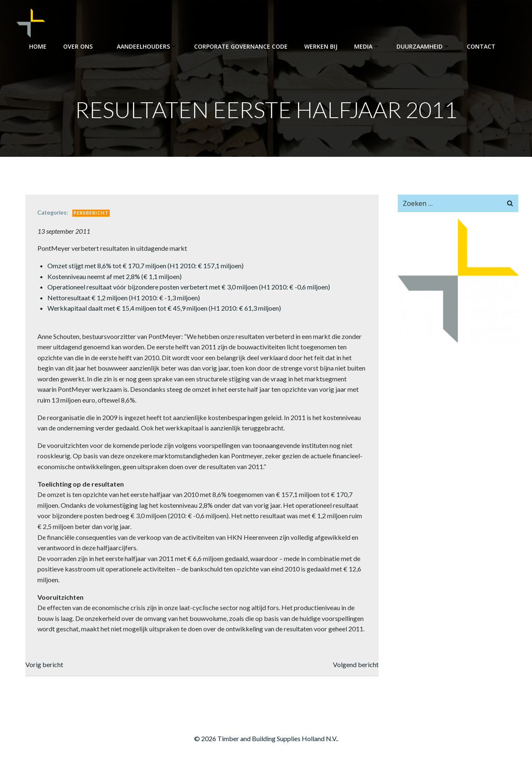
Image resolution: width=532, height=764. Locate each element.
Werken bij (321, 46)
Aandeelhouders (147, 46)
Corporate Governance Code (241, 46)
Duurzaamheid (423, 46)
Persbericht (92, 214)
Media (367, 46)
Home (38, 46)
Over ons (82, 46)
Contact (485, 46)
